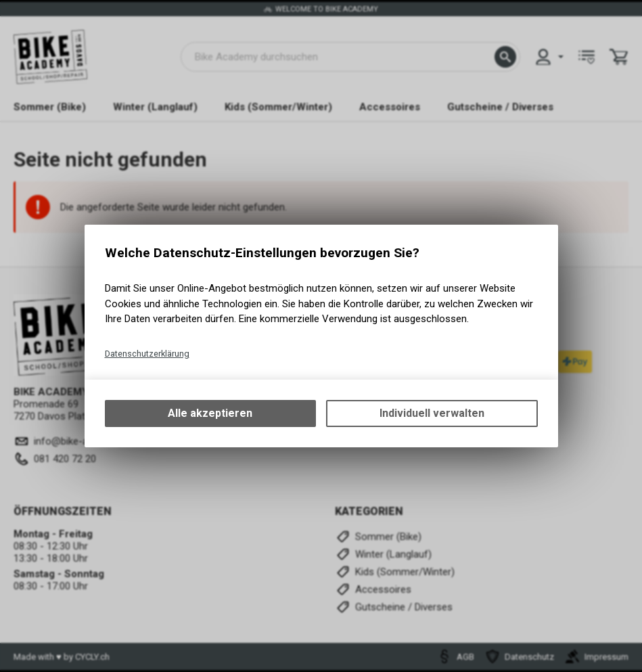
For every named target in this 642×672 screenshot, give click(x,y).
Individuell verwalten (432, 413)
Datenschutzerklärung (147, 354)
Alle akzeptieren (210, 413)
